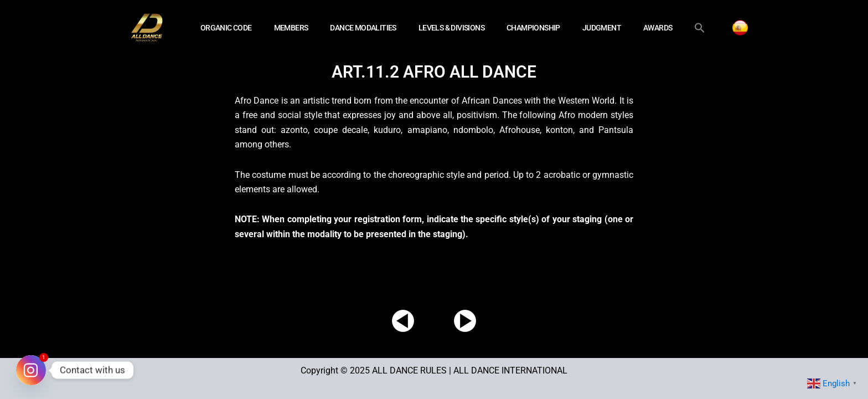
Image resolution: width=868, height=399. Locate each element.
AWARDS (658, 28)
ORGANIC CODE (226, 28)
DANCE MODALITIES (363, 28)
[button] (700, 28)
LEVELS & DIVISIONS (451, 28)
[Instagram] (31, 370)
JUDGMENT (602, 28)
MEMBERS (291, 28)
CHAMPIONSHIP (533, 28)
